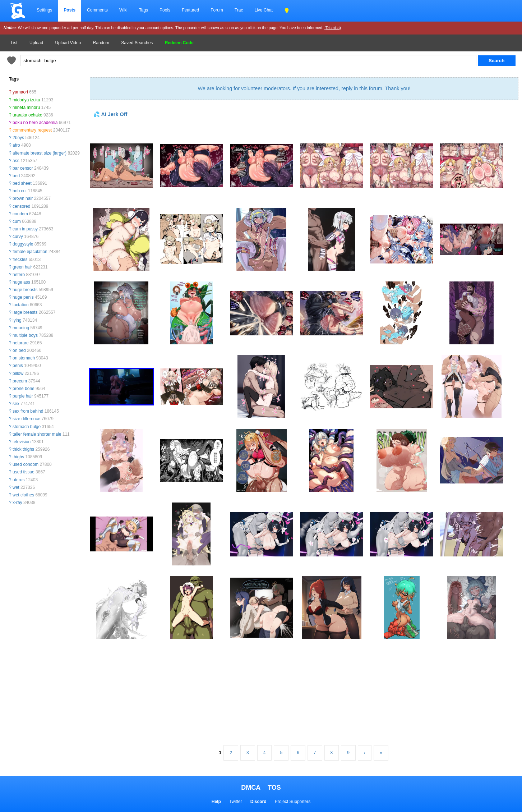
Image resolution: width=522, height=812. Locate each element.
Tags (144, 10)
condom (20, 214)
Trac (239, 10)
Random (101, 43)
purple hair (23, 396)
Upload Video (68, 43)
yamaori (20, 92)
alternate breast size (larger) (40, 153)
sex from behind (28, 411)
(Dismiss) (333, 28)
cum (17, 221)
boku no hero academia (35, 123)
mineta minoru (26, 107)
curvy (18, 237)
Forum (217, 10)
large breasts (25, 312)
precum (20, 381)
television (22, 442)
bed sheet (22, 183)
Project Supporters (293, 802)
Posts (70, 10)
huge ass (21, 282)
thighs (18, 457)
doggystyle (23, 244)
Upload (36, 43)
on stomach (24, 358)
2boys (18, 138)
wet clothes (23, 495)
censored (21, 206)
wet (16, 487)
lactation (21, 305)
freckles (20, 260)
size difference (26, 419)
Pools (165, 10)
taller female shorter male (37, 434)
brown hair (23, 198)
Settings (44, 10)
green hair (22, 267)
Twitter (235, 802)
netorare (21, 343)
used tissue (24, 472)
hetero (19, 275)
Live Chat (264, 10)
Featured (190, 10)
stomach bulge (27, 427)
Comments (97, 10)
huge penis (23, 297)
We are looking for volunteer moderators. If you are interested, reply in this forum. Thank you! (304, 88)
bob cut (20, 191)
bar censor (23, 168)
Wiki (123, 10)
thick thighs (23, 449)
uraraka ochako (27, 115)
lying (17, 320)
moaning (21, 328)
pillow (18, 373)
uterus (19, 480)
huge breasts (25, 290)
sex (16, 404)
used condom (26, 464)
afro (16, 145)
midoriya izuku (26, 100)
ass (16, 161)
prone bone (24, 389)
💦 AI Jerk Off (110, 114)
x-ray (17, 503)
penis (18, 366)
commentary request (32, 130)
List (14, 43)
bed (16, 176)
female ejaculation (30, 252)
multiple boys (25, 335)
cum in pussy (25, 229)
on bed (19, 350)
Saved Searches (137, 43)
